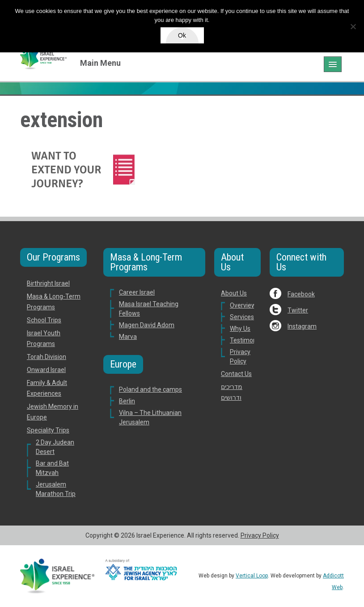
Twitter (298, 310)
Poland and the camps (150, 389)
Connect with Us (301, 262)
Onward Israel (46, 370)
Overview (243, 305)
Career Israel (137, 292)
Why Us (240, 329)
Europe (123, 364)
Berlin (127, 401)
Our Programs (53, 257)
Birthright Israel (48, 283)
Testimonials (248, 340)
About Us (232, 262)
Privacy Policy (260, 535)
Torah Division (47, 357)
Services (242, 317)
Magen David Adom (147, 325)
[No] (353, 26)
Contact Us (236, 374)
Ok (182, 35)
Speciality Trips (48, 430)
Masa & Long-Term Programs (146, 262)
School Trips (44, 320)
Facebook (301, 294)
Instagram (302, 326)
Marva (128, 337)
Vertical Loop (252, 576)
